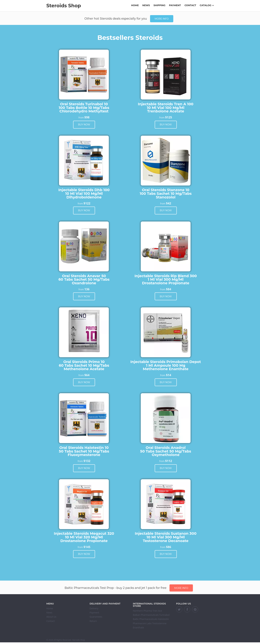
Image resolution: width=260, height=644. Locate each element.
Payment (175, 5)
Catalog (207, 5)
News (146, 5)
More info (162, 19)
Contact (190, 5)
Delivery (94, 608)
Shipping (160, 5)
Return (93, 621)
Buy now (84, 125)
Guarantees (96, 617)
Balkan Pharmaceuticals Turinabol (151, 615)
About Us (51, 617)
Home (135, 5)
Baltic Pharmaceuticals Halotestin (151, 619)
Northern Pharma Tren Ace (147, 611)
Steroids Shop (64, 6)
